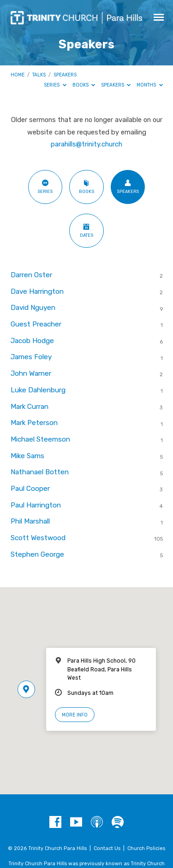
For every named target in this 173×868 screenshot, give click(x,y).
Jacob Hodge (32, 341)
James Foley (31, 357)
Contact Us (107, 848)
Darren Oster (31, 275)
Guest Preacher (36, 324)
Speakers (65, 75)
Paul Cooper (30, 489)
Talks (39, 75)
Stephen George (37, 554)
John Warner (31, 373)
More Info (75, 715)
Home (18, 75)
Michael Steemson (40, 439)
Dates (86, 230)
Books (84, 85)
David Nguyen (33, 308)
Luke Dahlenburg (38, 390)
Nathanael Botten (40, 472)
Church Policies (146, 848)
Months (150, 85)
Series (55, 85)
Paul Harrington (36, 505)
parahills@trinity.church (86, 144)
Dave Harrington (37, 291)
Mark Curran (30, 407)
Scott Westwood (38, 538)
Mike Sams (27, 456)
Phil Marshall (30, 521)
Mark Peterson (34, 423)
